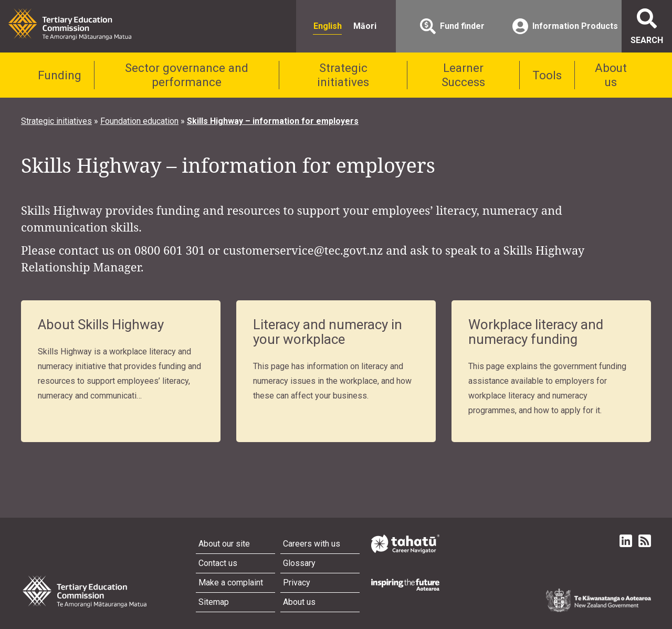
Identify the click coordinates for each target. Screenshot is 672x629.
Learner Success (463, 75)
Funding (60, 75)
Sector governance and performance (187, 75)
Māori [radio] (365, 26)
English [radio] (328, 26)
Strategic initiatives (343, 75)
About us (611, 75)
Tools (547, 75)
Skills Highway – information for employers (273, 121)
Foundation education (139, 121)
